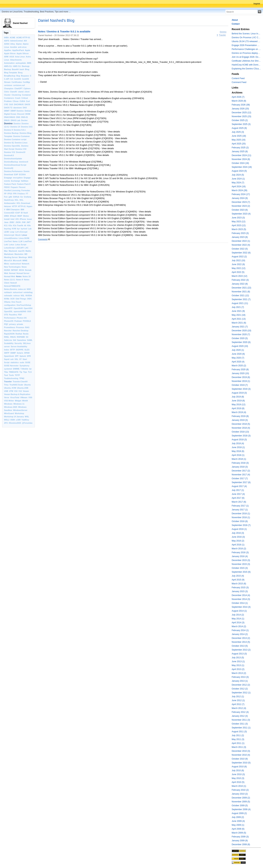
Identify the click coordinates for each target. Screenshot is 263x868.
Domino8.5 (9, 155)
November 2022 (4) (241, 245)
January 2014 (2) (240, 634)
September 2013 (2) (241, 650)
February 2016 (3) (240, 552)
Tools (11, 375)
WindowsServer (20, 410)
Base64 (15, 69)
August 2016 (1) (239, 529)
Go (22, 197)
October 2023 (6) (240, 210)
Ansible (14, 47)
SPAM (27, 353)
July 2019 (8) (238, 397)
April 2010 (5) (238, 782)
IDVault (13, 216)
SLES (27, 350)
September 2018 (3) (241, 436)
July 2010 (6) (238, 770)
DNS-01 (24, 117)
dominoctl (24, 162)
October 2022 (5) (240, 249)
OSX (29, 311)
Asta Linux (20, 57)
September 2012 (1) (241, 693)
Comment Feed (239, 82)
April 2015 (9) (238, 580)
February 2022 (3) (240, 280)
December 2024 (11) (241, 155)
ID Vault (24, 213)
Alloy (13, 44)
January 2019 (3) (240, 420)
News (24, 267)
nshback (8, 292)
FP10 (10, 194)
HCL (17, 200)
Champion (9, 88)
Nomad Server (23, 273)
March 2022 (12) (239, 276)
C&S (11, 104)
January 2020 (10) (240, 373)
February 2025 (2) (240, 148)
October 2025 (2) (240, 120)
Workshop (19, 413)
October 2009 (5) (240, 806)
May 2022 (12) (239, 268)
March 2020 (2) (239, 366)
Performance (10, 318)
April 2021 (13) (239, 319)
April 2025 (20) (239, 144)
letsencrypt (9, 235)
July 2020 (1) (238, 350)
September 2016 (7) (241, 525)
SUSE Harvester (11, 366)
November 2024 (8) (241, 159)
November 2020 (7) (241, 334)
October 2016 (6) (240, 521)
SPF (17, 356)
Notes (19, 276)
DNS (18, 117)
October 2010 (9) (240, 759)
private (20, 324)
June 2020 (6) (238, 354)
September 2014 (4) (241, 607)
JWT (28, 222)
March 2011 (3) (239, 747)
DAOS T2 (8, 108)
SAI (15, 340)
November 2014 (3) (241, 599)
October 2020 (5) (240, 338)
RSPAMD (21, 337)
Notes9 (13, 283)
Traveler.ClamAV (20, 382)
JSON (18, 222)
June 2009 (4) (238, 821)
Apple (28, 50)
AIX (25, 41)
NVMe (7, 299)
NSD (29, 289)
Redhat (19, 334)
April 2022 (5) (238, 272)
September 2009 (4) (241, 809)
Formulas (26, 190)
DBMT (7, 111)
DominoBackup (11, 162)
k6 (25, 225)
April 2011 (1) (238, 743)
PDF (20, 315)
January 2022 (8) (240, 284)
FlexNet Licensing (12, 190)
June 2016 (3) (238, 537)
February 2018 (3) (240, 463)
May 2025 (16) (239, 140)
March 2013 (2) (239, 673)
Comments (43, 239)
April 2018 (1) (238, 455)
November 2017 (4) (241, 475)
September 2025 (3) (241, 124)
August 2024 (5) (239, 171)
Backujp (26, 66)
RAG (27, 327)
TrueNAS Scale (16, 385)
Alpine (19, 44)
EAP (16, 174)
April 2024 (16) (239, 187)
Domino (8, 123)
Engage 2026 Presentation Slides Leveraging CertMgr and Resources (246, 45)
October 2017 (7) (240, 479)
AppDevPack (18, 50)
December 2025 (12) (241, 113)
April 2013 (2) (238, 669)
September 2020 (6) (241, 342)
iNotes (26, 216)
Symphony (24, 366)
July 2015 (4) (238, 576)
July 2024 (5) (238, 175)
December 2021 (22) (241, 288)
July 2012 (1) (238, 697)
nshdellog (28, 292)
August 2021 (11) (240, 303)
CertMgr (26, 82)
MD (26, 254)
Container (26, 95)
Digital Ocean (10, 114)
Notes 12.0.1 (10, 280)
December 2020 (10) (241, 331)
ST (21, 359)
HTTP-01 (22, 206)
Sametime (22, 340)
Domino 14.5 (27, 127)
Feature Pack (10, 184)
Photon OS (22, 318)
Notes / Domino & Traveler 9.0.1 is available (64, 32)
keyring (7, 229)
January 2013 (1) (240, 681)
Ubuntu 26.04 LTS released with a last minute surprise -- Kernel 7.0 (246, 41)
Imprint (257, 4)
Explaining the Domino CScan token (246, 69)
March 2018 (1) (239, 459)
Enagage (8, 178)
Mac (6, 251)
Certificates (17, 82)
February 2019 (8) (240, 416)
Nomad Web (10, 276)
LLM (20, 241)
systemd (8, 369)
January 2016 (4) (240, 556)
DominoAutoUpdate (13, 159)
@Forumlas (27, 423)
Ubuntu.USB (23, 388)
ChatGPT (18, 88)
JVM (24, 222)
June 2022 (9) (238, 264)
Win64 (25, 401)
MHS (30, 257)
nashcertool (15, 264)
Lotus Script (21, 245)
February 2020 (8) (240, 369)
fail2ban (25, 181)
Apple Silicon (23, 53)
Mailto (28, 251)
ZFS (6, 423)
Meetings (23, 257)
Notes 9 (20, 280)
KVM (14, 229)
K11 (6, 225)
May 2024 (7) (238, 183)
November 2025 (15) (241, 116)
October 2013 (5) (240, 646)
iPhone (23, 219)
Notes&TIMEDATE (12, 286)
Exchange (16, 181)
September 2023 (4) (241, 214)
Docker (24, 120)
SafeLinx (8, 340)
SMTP (7, 353)
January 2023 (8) (240, 237)
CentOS (18, 79)
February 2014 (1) (240, 630)
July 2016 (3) (238, 533)
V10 (16, 391)
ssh (12, 359)
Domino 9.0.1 (20, 130)
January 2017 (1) (240, 510)
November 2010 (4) (241, 755)
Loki (6, 245)
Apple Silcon (10, 53)
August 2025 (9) (239, 128)
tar (30, 369)
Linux (24, 235)
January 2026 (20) (240, 109)
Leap (12, 232)
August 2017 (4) (239, 486)
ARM (6, 57)
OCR (12, 299)
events (7, 181)
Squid (7, 359)
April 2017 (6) (238, 498)
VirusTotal (15, 397)
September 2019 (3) (241, 389)
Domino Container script (15, 139)
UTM (11, 391)
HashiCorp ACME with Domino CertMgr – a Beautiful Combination (246, 65)
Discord (21, 114)
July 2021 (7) (238, 307)
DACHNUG (19, 104)
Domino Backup (11, 133)
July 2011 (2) (238, 735)
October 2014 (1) (240, 603)
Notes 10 (27, 276)
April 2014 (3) (238, 623)
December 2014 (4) (241, 595)
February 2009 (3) (240, 837)
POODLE (27, 321)
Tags (6, 33)
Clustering (16, 95)
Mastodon (19, 254)
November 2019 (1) (241, 381)
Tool (6, 375)
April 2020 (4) (238, 362)
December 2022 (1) (241, 241)
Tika (6, 372)
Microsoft (17, 260)
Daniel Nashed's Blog (56, 20)
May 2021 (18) (239, 315)
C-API (7, 79)
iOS (17, 219)
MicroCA (8, 260)
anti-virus (22, 47)
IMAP (20, 216)
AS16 (12, 57)
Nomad (12, 273)
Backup (8, 69)
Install (7, 219)
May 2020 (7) (238, 358)
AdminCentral (17, 41)
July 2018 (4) (238, 443)
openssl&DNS (20, 311)
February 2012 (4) (240, 712)
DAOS (27, 104)
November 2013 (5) (241, 642)
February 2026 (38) (241, 105)
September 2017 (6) (241, 482)
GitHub (16, 197)
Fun (6, 197)
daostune (18, 108)
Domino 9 (8, 130)
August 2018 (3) (239, 440)
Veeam (26, 391)
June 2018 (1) (238, 447)
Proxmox (20, 327)
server (7, 346)
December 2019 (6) (241, 377)
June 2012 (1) (238, 700)
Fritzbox (21, 194)
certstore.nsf (19, 85)
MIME (25, 260)
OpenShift (18, 308)
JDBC (12, 222)
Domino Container (22, 136)
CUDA (22, 101)
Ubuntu (27, 385)
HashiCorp (9, 200)
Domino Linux (21, 143)
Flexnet (22, 187)
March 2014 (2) (239, 626)
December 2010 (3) (241, 751)
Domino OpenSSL (12, 146)
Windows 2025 (11, 407)
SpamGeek (9, 356)
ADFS (7, 41)
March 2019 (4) (239, 412)
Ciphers (27, 88)
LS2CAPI (20, 248)
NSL (23, 296)
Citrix (7, 92)
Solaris (20, 353)
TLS (30, 372)
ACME (13, 38)
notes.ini (22, 289)
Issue (29, 219)
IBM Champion (13, 210)
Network (26, 264)
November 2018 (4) (241, 428)
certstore (8, 85)
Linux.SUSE (24, 238)
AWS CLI (17, 66)
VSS (30, 397)
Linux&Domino (11, 238)
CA (12, 79)
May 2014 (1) (238, 619)
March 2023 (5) (239, 229)
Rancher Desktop (21, 331)
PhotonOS (9, 321)
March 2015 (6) (239, 584)
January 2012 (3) (240, 716)
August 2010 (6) (239, 767)
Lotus (12, 245)
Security (18, 343)
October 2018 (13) (240, 432)
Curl (28, 101)
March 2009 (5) (239, 833)
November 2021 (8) (241, 292)
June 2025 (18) (239, 136)
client (27, 92)
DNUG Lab (15, 120)
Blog (27, 69)
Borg (20, 73)
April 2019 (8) (238, 408)
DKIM (28, 114)
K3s (10, 225)
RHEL (7, 337)
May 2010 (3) (238, 778)
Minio (7, 264)
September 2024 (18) (242, 167)
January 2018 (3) (240, 467)
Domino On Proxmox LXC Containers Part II (246, 38)
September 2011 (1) (241, 728)
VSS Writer (9, 401)
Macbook (13, 251)
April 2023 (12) (239, 225)
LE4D (7, 232)
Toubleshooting (11, 378)
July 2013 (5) (238, 658)
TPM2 (22, 378)
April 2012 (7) (238, 704)
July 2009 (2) (238, 817)
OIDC (29, 299)
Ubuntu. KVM (10, 388)
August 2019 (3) (239, 393)
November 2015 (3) (241, 564)
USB (6, 391)
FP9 (15, 194)
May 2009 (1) (238, 825)
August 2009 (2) (239, 813)
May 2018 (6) (238, 451)
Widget (18, 401)
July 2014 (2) (238, 615)
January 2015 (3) (240, 591)
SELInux (27, 343)
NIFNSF (15, 270)
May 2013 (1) (238, 665)
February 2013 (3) (240, 677)
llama (15, 241)
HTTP (15, 206)
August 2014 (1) (239, 611)
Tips (25, 372)
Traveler (8, 382)
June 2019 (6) (238, 401)
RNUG (13, 337)
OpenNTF (8, 308)
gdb (10, 197)
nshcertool (18, 292)
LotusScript (9, 248)
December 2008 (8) (241, 844)
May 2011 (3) (238, 739)
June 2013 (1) (238, 661)
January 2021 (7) (240, 327)
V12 (20, 391)
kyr (18, 229)
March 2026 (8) (239, 101)
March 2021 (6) (239, 323)
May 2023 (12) (239, 222)
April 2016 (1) (238, 545)
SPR (29, 356)
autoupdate (21, 63)
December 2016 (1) (241, 514)
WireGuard (9, 413)
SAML (30, 340)
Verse (7, 397)
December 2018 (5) (241, 424)
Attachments (16, 60)
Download (9, 174)
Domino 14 (15, 127)
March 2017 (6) (239, 502)
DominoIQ (9, 168)
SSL (16, 359)
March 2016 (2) (239, 549)
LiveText (8, 241)
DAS (25, 108)
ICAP (18, 213)
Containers (9, 98)
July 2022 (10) (238, 260)
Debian (28, 111)
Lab (30, 229)
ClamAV (14, 92)
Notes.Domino (11, 289)
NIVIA (21, 270)
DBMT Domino (17, 111)
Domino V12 (10, 152)
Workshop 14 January (14, 417)
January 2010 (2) (240, 794)
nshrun (17, 296)
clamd (21, 92)
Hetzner (8, 206)
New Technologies (12, 267)
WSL (27, 417)
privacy (13, 324)
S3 (27, 337)
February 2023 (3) (240, 233)
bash (22, 69)
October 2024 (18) (240, 163)
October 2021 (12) (240, 296)
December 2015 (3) (241, 560)
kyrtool (24, 229)
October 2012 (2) (240, 689)
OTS (6, 315)
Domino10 (21, 152)
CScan (16, 101)
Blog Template (11, 73)
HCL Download (23, 203)
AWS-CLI (8, 66)
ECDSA (22, 174)
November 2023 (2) (241, 206)
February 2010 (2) (240, 790)
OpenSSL (8, 311)
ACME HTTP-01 (23, 38)
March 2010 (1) (239, 786)
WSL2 (7, 420)
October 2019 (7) (240, 385)
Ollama (7, 302)
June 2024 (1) (238, 179)
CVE (6, 104)
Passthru (13, 315)
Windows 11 (19, 404)
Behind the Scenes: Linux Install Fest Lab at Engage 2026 (246, 34)
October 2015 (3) (240, 568)
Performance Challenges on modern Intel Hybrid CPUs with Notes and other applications (246, 49)
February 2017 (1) (240, 506)
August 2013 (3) (239, 654)
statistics (15, 362)
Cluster (7, 95)
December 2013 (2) (241, 638)
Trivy (6, 385)
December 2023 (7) (241, 202)
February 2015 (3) (240, 588)
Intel (13, 219)
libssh (18, 235)
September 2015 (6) (241, 572)
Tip (21, 372)
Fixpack (14, 187)
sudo (22, 362)
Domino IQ (9, 143)
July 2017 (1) (238, 490)
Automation (9, 63)
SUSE (28, 362)
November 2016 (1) (241, 517)
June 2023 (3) (238, 218)
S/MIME (16, 369)
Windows (8, 404)
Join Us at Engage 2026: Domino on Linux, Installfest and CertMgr (246, 57)
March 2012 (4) (239, 708)
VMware (24, 397)
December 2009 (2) (241, 798)
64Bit (6, 38)
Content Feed (238, 78)
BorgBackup (10, 76)
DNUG (7, 120)
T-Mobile (24, 369)
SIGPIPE (20, 350)
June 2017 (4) (238, 494)
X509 (12, 420)
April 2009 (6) (238, 829)
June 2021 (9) (238, 311)
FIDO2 (7, 187)
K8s (29, 225)
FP (5, 194)
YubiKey (25, 420)
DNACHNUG (10, 117)
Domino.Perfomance (13, 171)
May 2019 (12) (239, 405)
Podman (18, 321)
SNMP (13, 353)
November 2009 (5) (241, 802)
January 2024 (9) (240, 198)
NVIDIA (29, 296)
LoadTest (28, 241)
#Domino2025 (15, 423)
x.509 (18, 420)
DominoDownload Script (15, 165)
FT (27, 194)
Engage (27, 178)
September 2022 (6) (241, 253)
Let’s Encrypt (21, 232)
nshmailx (8, 296)
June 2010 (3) (238, 774)
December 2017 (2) (241, 471)
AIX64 (7, 44)
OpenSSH (28, 308)
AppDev (8, 50)
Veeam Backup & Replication (17, 394)
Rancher (8, 331)
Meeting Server (11, 257)
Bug (18, 76)
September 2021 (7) (241, 299)
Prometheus (10, 327)
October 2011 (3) (240, 724)
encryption (18, 178)
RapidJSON (9, 334)
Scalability (9, 343)
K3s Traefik (18, 225)
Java (6, 222)
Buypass (25, 76)
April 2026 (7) (238, 97)
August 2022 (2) (239, 257)
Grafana (28, 197)
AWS (29, 63)
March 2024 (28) (239, 190)
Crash (18, 98)
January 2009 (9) (240, 841)
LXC (27, 248)
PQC (6, 324)
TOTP (17, 375)
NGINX (7, 270)
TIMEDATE (14, 372)
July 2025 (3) (238, 132)
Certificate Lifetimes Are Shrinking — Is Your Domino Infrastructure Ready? (246, 61)
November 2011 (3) (241, 720)
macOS (21, 251)
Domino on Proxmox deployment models (246, 53)
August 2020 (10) (240, 346)
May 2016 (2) (238, 541)
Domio (27, 171)
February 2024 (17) (241, 194)
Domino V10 (21, 149)
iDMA (7, 216)
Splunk (23, 356)
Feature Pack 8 (24, 184)
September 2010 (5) (241, 763)
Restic (26, 334)
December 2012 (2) (241, 685)
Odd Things (21, 299)
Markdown (9, 254)
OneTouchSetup (24, 305)
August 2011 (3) (239, 732)
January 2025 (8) (240, 151)
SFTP (13, 350)
